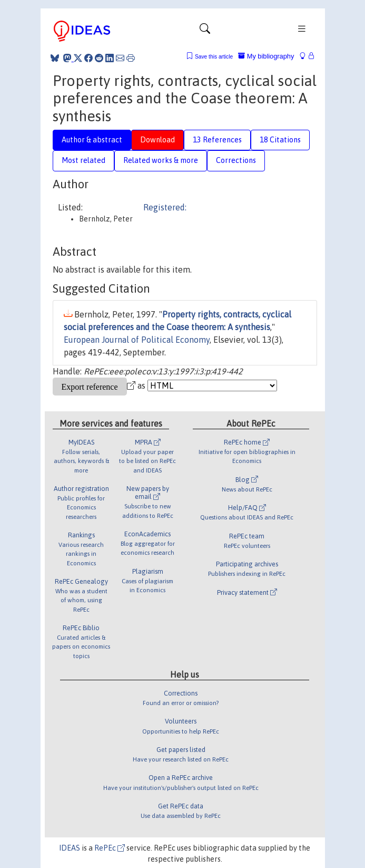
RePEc (110, 848)
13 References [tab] (217, 140)
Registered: (165, 207)
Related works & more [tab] (161, 160)
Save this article (214, 57)
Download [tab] (157, 140)
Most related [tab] (83, 160)
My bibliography (266, 56)
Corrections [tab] (236, 160)
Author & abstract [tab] (92, 140)
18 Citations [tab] (280, 140)
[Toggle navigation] (205, 31)
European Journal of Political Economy (137, 340)
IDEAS (70, 848)
